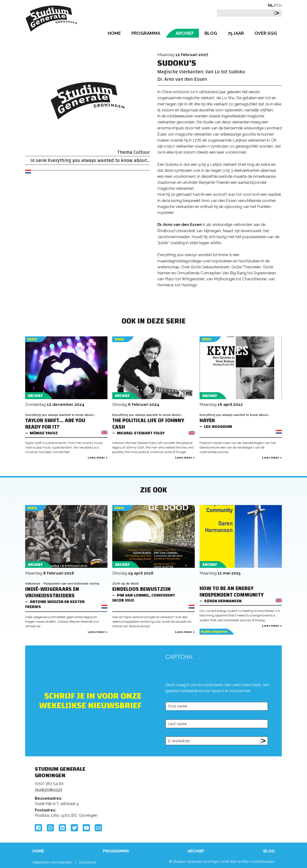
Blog (211, 33)
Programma (146, 33)
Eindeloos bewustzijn (142, 589)
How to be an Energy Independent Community (232, 592)
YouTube (86, 828)
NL (271, 5)
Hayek (207, 421)
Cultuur (142, 152)
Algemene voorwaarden (52, 862)
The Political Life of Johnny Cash (148, 424)
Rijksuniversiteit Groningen (226, 786)
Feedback (156, 787)
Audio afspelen (214, 632)
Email (98, 828)
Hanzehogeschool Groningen (226, 802)
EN (279, 5)
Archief (185, 33)
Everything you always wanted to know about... (99, 160)
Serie (32, 339)
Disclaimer (88, 862)
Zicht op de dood (125, 583)
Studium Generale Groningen (52, 19)
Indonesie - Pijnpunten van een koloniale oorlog (62, 583)
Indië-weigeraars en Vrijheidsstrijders (52, 592)
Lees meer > (98, 457)
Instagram (50, 828)
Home (114, 33)
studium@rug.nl (48, 789)
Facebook (38, 828)
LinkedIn (62, 828)
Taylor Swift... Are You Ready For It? (55, 424)
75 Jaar (236, 33)
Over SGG (266, 33)
